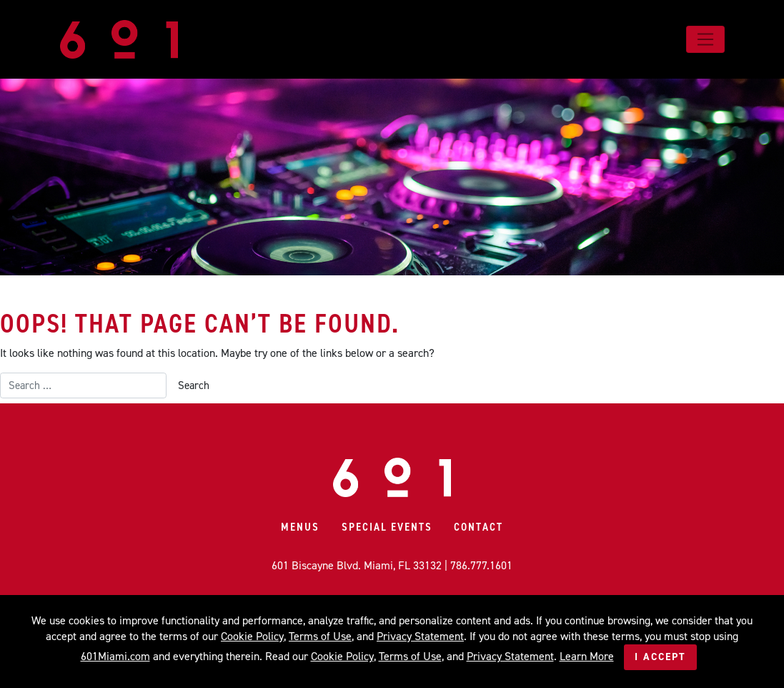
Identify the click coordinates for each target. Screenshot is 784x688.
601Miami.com (115, 656)
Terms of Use (320, 636)
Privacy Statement (420, 636)
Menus (300, 527)
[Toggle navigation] (705, 39)
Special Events (387, 527)
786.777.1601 (481, 565)
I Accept (660, 657)
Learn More (587, 656)
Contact (478, 527)
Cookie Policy (252, 636)
